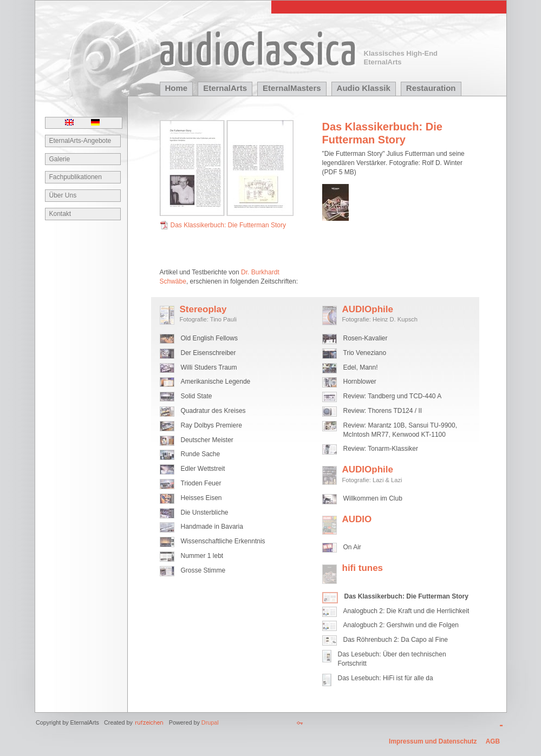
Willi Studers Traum (209, 367)
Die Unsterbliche (205, 512)
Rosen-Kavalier (366, 338)
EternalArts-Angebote (80, 141)
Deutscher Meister (207, 440)
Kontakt (60, 214)
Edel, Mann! (361, 367)
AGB (493, 741)
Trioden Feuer (201, 483)
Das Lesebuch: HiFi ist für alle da (386, 678)
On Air (352, 547)
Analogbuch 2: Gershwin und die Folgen (401, 625)
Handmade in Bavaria (212, 527)
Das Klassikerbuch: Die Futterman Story (228, 225)
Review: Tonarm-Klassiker (381, 449)
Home (177, 88)
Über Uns (63, 195)
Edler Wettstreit (203, 469)
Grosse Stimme (203, 570)
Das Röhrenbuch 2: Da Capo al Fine (396, 640)
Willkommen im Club (373, 498)
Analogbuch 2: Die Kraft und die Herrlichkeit (406, 611)
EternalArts (225, 88)
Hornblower (360, 382)
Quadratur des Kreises (213, 411)
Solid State (197, 396)
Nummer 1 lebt (202, 556)
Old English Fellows (209, 338)
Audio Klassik (364, 88)
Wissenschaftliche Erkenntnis (223, 541)
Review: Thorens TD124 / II (383, 411)
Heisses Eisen (201, 498)
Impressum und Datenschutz (433, 741)
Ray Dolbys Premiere (211, 425)
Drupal (210, 722)
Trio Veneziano (365, 353)
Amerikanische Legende (216, 382)
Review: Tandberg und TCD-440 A (393, 396)
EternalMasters (292, 88)
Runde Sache (201, 454)
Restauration (431, 88)
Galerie (60, 159)
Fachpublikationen (76, 177)
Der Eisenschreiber (208, 353)
